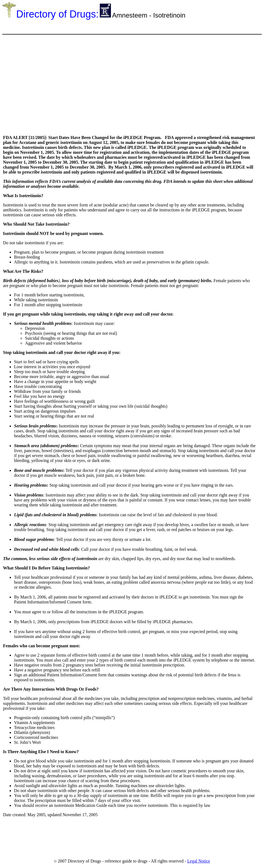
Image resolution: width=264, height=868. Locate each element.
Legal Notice (199, 861)
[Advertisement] (102, 26)
